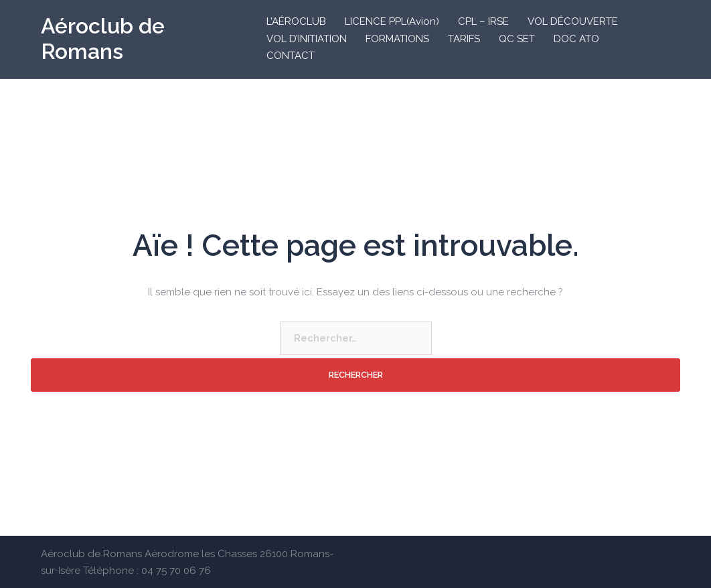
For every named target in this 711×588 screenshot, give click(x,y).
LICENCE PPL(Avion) (392, 21)
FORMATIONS (397, 39)
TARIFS (464, 39)
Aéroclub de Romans (103, 39)
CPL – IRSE (483, 21)
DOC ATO (576, 39)
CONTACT (291, 56)
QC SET (517, 39)
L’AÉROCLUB (296, 21)
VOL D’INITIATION (307, 39)
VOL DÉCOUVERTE (573, 21)
